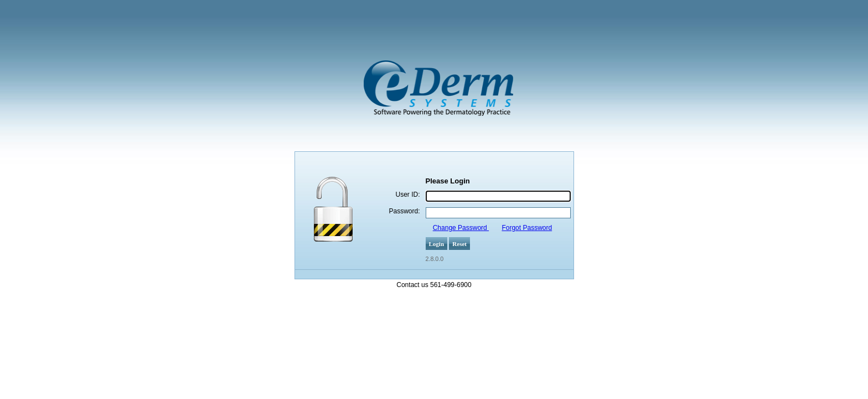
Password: (404, 211)
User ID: (407, 195)
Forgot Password (527, 228)
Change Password (461, 228)
